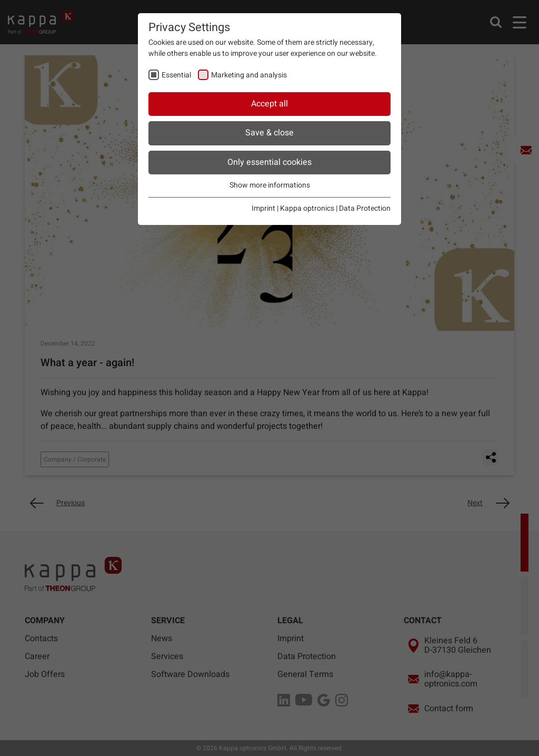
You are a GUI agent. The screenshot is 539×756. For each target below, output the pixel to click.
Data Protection (365, 208)
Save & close (269, 133)
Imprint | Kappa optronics (293, 208)
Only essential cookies (269, 162)
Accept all (269, 104)
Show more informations (270, 185)
